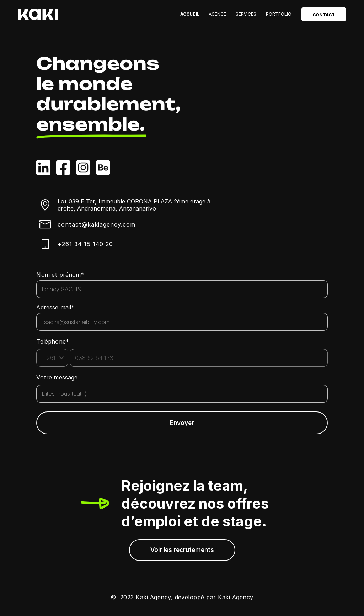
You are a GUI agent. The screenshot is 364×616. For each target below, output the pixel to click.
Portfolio (279, 14)
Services (246, 14)
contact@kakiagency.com (96, 224)
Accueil (190, 14)
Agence (217, 14)
